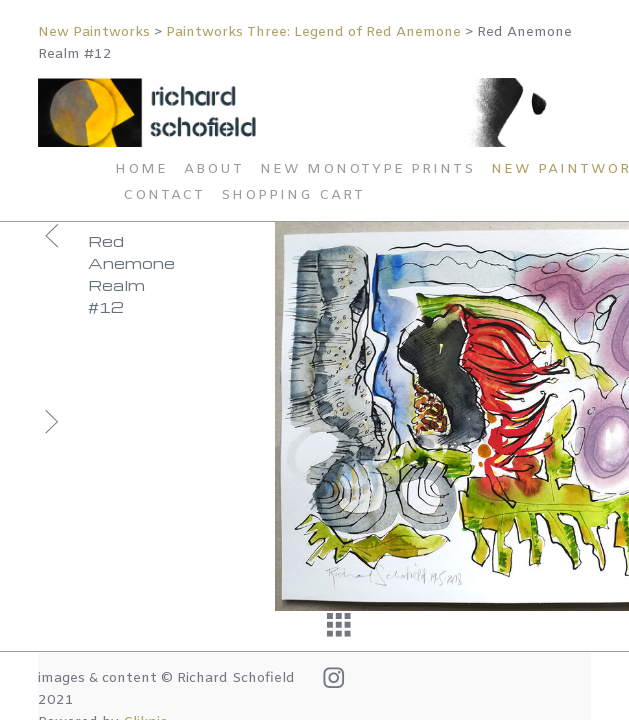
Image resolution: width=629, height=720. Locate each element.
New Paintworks (94, 32)
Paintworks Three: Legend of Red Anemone (313, 32)
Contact (164, 195)
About (214, 169)
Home (141, 169)
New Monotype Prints (367, 169)
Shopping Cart (293, 195)
